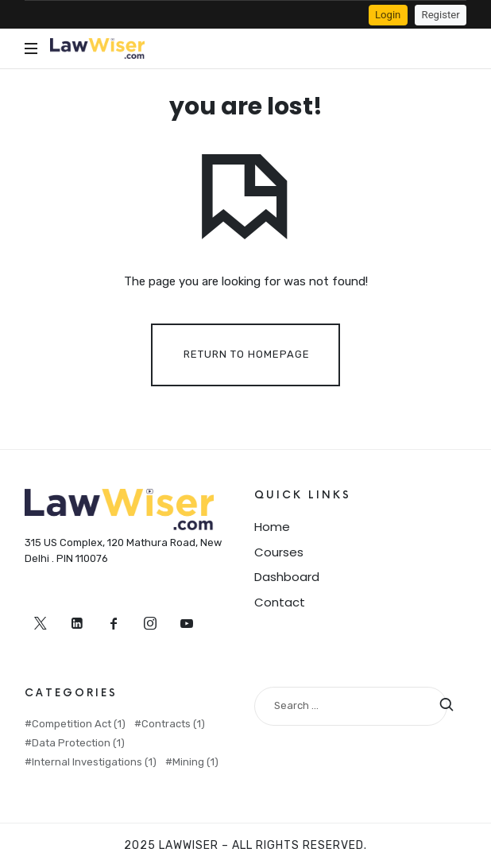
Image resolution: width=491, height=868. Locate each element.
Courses (279, 552)
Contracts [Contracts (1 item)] (173, 724)
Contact (280, 602)
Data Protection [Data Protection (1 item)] (78, 743)
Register (441, 15)
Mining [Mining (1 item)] (195, 762)
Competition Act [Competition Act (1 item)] (79, 724)
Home (272, 527)
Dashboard (287, 577)
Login (388, 15)
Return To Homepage (247, 354)
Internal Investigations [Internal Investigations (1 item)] (94, 762)
